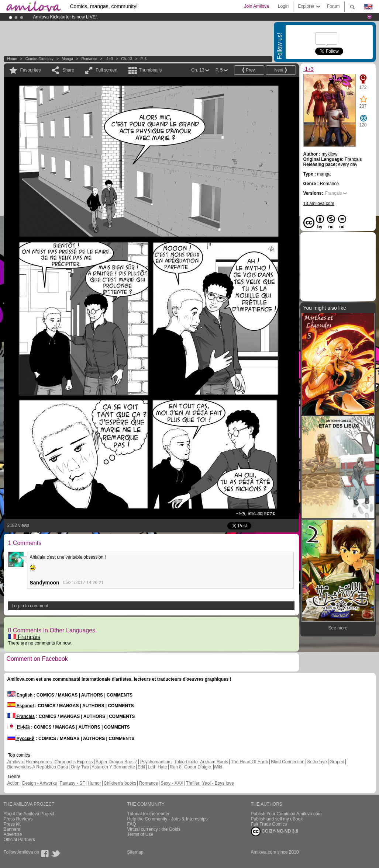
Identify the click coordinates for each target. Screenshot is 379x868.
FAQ (132, 824)
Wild (218, 767)
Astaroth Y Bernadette (113, 767)
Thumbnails (150, 70)
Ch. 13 (127, 59)
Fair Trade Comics (269, 824)
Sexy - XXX (172, 783)
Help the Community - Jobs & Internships (168, 819)
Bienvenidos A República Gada (38, 767)
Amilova (15, 762)
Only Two (80, 767)
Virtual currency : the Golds (154, 829)
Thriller (193, 783)
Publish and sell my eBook (277, 819)
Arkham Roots (214, 762)
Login (283, 6)
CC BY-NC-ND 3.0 (275, 831)
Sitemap (135, 852)
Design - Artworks (39, 783)
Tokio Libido (186, 762)
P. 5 (144, 59)
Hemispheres (39, 762)
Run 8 (176, 767)
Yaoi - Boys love (218, 783)
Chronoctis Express (74, 762)
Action (13, 783)
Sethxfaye (317, 762)
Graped (337, 762)
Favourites (31, 70)
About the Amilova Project (29, 814)
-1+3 (109, 59)
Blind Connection (288, 762)
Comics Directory (39, 59)
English (20, 695)
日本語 (19, 727)
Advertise (13, 834)
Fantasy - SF (73, 783)
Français (24, 637)
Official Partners (19, 840)
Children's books (120, 783)
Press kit (12, 824)
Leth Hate (157, 767)
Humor (94, 783)
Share (68, 70)
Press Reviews (18, 819)
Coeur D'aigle (198, 767)
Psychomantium (156, 762)
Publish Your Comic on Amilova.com (286, 814)
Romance (89, 59)
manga (67, 59)
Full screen (106, 70)
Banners (12, 829)
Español (21, 706)
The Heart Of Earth (249, 762)
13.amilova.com (319, 204)
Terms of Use (140, 834)
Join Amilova (256, 6)
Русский (21, 739)
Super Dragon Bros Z (116, 762)
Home (12, 59)
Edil (141, 767)
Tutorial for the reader (149, 814)
